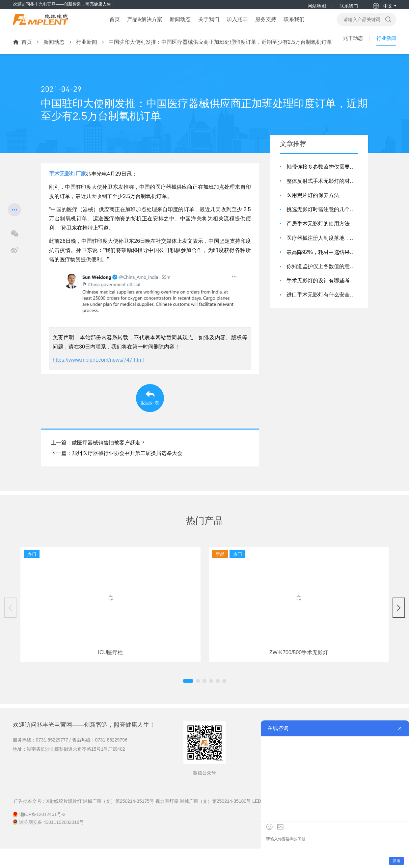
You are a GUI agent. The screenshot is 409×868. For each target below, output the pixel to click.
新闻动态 (176, 25)
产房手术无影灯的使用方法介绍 (322, 232)
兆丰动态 (351, 50)
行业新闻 (87, 50)
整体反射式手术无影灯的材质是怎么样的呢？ (322, 189)
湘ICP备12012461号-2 (42, 834)
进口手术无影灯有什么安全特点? (322, 303)
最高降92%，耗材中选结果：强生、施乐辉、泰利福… (322, 260)
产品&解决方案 (137, 25)
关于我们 (206, 25)
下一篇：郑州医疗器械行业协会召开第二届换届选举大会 (117, 473)
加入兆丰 (237, 25)
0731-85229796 (111, 760)
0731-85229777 (52, 760)
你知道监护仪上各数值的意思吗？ (322, 275)
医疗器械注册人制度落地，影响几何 (322, 246)
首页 (105, 25)
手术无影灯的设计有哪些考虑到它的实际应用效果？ (322, 289)
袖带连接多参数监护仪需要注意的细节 (322, 175)
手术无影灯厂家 (68, 182)
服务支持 (268, 25)
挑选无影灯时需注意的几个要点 (322, 218)
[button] (198, 700)
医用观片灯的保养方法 (313, 203)
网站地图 (316, 6)
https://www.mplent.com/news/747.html (98, 368)
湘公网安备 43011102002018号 (52, 842)
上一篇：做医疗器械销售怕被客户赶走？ (98, 462)
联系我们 (348, 6)
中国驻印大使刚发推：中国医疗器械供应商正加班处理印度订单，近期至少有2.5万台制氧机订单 (220, 50)
